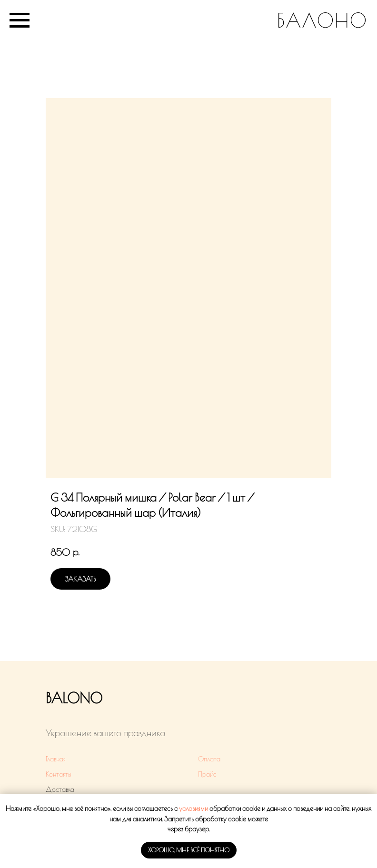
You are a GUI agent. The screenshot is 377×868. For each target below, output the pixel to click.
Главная (56, 759)
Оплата (209, 759)
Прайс (207, 774)
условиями (193, 809)
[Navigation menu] (20, 20)
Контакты (59, 774)
